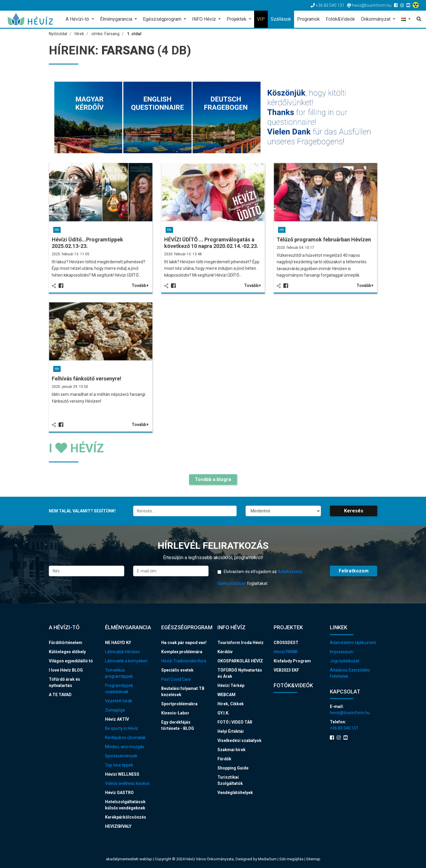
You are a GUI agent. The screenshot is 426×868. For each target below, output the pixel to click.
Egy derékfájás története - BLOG (178, 725)
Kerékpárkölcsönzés (126, 817)
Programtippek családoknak (119, 689)
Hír (57, 230)
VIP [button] (261, 19)
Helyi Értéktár (231, 731)
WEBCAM (226, 695)
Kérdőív (225, 652)
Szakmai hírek (231, 750)
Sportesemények (121, 756)
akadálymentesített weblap (129, 859)
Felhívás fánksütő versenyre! (87, 379)
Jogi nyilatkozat (345, 661)
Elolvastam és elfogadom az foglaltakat (260, 577)
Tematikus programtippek (119, 673)
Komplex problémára (182, 652)
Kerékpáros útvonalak (125, 738)
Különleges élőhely (67, 652)
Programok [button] (308, 19)
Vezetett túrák (119, 701)
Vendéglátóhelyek (235, 793)
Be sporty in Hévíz (122, 728)
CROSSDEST (286, 643)
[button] (406, 20)
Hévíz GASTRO (119, 793)
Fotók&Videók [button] (340, 19)
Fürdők (224, 759)
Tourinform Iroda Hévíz (241, 643)
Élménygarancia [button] (117, 19)
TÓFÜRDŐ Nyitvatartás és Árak (240, 673)
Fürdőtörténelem (66, 643)
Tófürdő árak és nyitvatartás (64, 682)
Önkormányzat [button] (376, 19)
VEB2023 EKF (286, 670)
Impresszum (342, 652)
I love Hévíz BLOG (66, 670)
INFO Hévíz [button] (205, 19)
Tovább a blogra (213, 479)
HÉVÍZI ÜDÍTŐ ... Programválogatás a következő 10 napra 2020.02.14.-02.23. (211, 243)
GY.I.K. (224, 713)
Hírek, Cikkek (231, 704)
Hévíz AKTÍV (117, 719)
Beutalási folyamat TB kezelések (183, 692)
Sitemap (313, 859)
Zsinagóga (115, 710)
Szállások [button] (281, 19)
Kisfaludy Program (292, 661)
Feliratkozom (354, 571)
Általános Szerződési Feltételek (350, 673)
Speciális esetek (177, 670)
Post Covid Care (176, 679)
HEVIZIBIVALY (118, 826)
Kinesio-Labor (175, 713)
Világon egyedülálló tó (71, 661)
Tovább (140, 285)
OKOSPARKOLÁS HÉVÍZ (240, 661)
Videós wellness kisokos (127, 783)
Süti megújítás (292, 859)
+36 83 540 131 (344, 728)
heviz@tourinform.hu (350, 713)
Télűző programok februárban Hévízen (324, 239)
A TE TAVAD (60, 695)
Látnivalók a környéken (126, 661)
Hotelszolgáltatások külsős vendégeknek (125, 805)
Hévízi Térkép (231, 685)
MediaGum (267, 859)
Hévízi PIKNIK (286, 652)
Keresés (354, 511)
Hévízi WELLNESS (122, 774)
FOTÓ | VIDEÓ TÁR (235, 722)
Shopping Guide (233, 768)
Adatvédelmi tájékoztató (353, 643)
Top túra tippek (119, 765)
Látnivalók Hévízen (122, 652)
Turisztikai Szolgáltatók (230, 780)
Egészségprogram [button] (163, 19)
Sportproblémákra (179, 704)
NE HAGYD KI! (118, 643)
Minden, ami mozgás (125, 747)
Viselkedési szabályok (239, 740)
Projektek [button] (237, 19)
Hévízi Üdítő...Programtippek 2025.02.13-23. (87, 243)
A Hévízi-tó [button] (78, 19)
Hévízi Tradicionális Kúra (184, 661)
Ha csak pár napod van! (184, 643)
